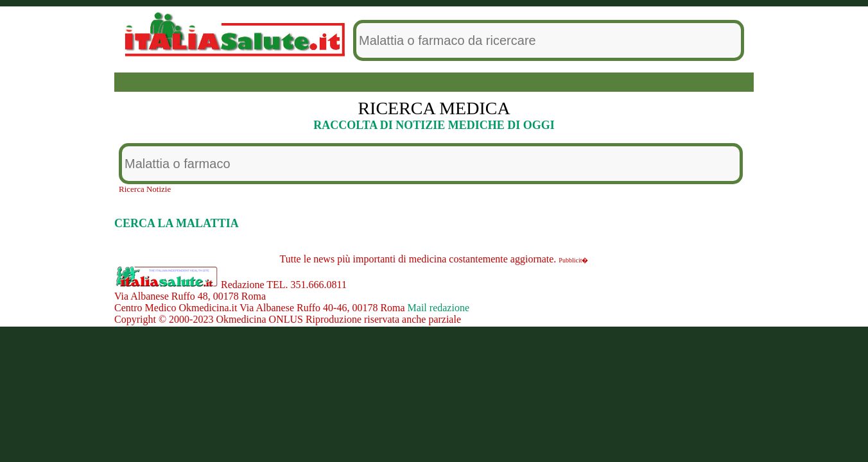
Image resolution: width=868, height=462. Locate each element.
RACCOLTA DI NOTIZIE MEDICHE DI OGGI (434, 125)
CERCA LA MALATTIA (177, 223)
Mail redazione (438, 308)
